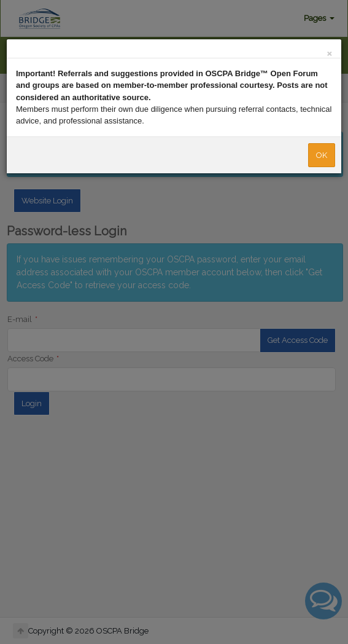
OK (322, 155)
